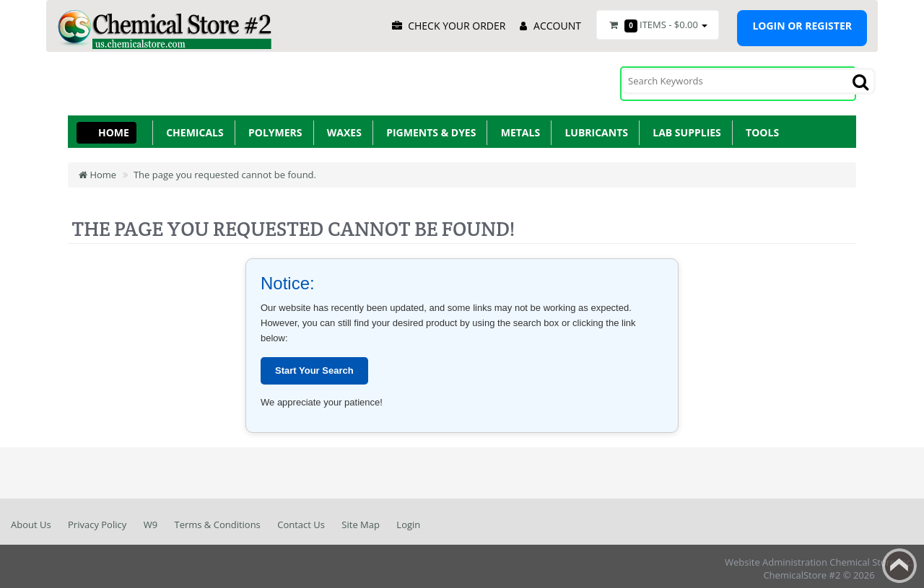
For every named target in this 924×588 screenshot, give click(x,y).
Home (114, 127)
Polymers (273, 127)
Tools (760, 127)
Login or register (802, 26)
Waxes (342, 127)
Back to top (899, 566)
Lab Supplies (684, 127)
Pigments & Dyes (429, 127)
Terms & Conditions (217, 519)
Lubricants (594, 127)
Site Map (361, 519)
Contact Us (301, 519)
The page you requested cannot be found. (225, 170)
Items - (658, 25)
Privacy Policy (97, 519)
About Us (31, 519)
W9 (151, 519)
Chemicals (192, 127)
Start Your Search (314, 365)
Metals (518, 127)
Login (408, 519)
